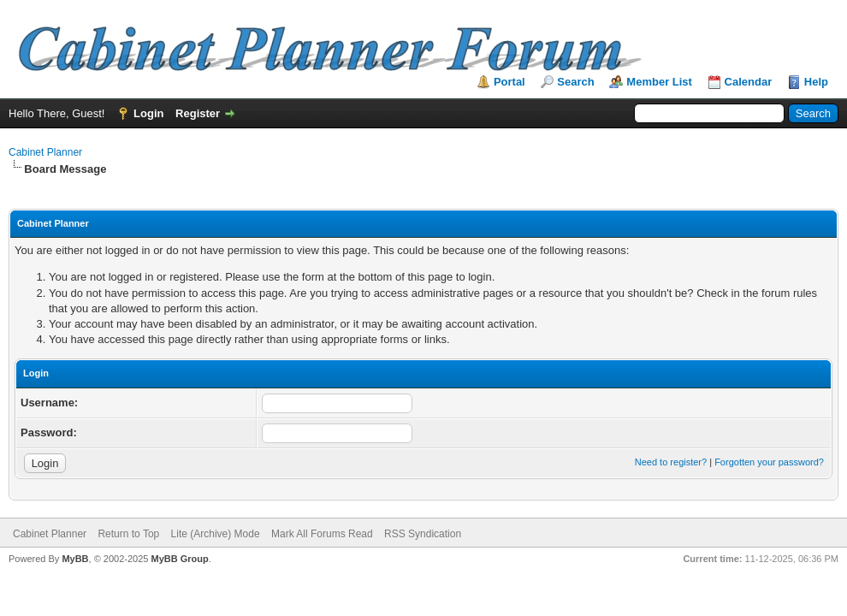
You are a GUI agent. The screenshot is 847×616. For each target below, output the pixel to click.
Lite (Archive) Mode (216, 534)
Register (198, 113)
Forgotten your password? (769, 462)
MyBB (75, 559)
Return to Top (128, 534)
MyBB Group (179, 559)
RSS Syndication (423, 534)
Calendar (749, 82)
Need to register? (671, 462)
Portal (509, 82)
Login (148, 113)
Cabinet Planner (45, 152)
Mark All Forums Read (322, 534)
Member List (659, 82)
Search (575, 82)
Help (816, 82)
